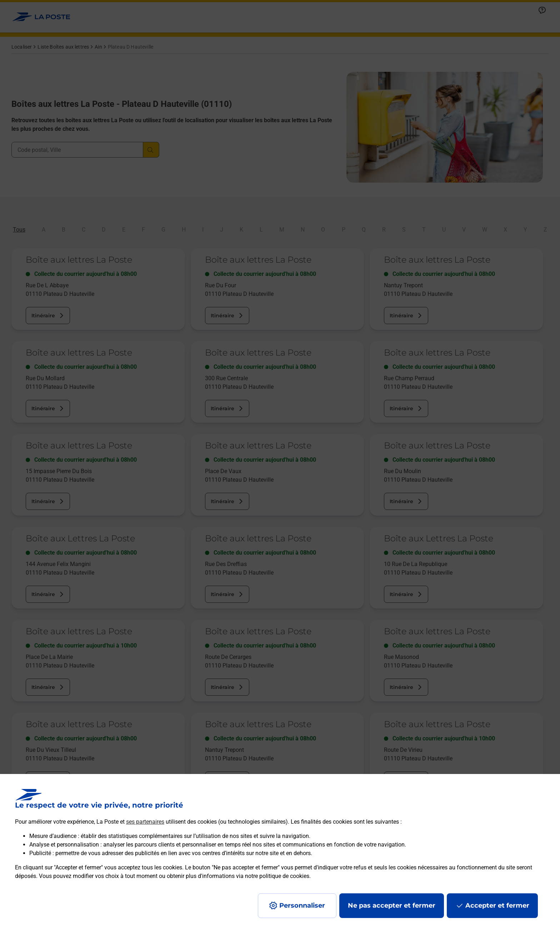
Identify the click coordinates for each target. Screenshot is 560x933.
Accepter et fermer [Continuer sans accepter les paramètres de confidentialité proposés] (497, 905)
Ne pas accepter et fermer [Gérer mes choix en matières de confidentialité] (392, 905)
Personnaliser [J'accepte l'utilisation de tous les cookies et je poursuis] (302, 905)
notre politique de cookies (277, 876)
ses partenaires (145, 822)
